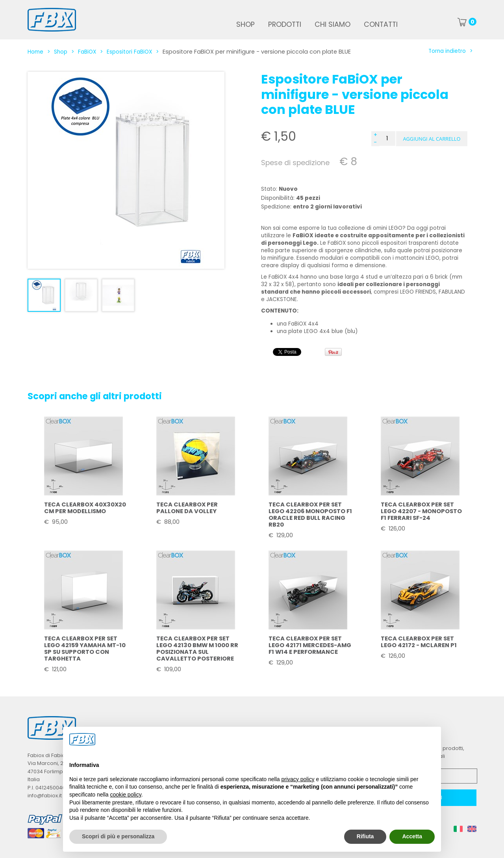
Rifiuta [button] (365, 836)
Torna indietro (447, 51)
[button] (432, 139)
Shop (246, 24)
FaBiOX (87, 52)
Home (35, 52)
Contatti (381, 24)
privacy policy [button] (298, 779)
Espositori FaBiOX (129, 52)
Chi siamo (333, 24)
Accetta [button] (412, 836)
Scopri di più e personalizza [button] (118, 836)
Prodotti (285, 24)
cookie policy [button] (126, 795)
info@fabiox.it (45, 796)
